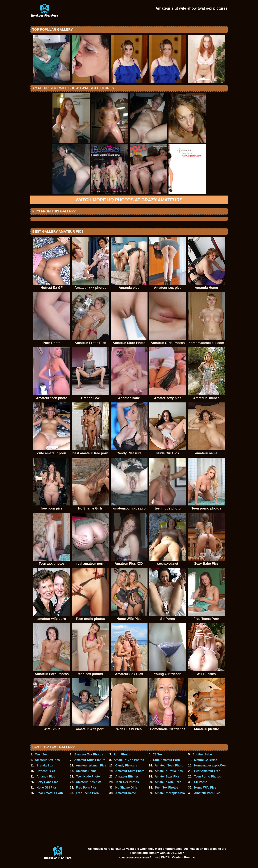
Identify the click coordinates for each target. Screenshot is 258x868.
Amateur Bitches (127, 776)
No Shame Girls (126, 788)
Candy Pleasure (126, 765)
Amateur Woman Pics (91, 765)
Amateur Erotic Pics (169, 771)
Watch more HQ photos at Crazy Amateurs (129, 200)
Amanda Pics (46, 776)
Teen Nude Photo (88, 776)
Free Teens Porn (87, 793)
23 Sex (158, 754)
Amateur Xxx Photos (89, 754)
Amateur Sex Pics (47, 760)
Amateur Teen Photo (169, 765)
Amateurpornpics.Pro (170, 793)
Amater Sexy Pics (167, 776)
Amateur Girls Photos (129, 760)
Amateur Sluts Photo (130, 771)
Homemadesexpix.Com (210, 765)
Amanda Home (86, 771)
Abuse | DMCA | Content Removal (173, 857)
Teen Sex (41, 754)
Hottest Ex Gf (46, 771)
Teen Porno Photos (207, 776)
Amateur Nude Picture (90, 760)
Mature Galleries (206, 760)
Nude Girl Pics (46, 788)
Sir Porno (201, 782)
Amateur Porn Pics (207, 793)
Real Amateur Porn (50, 793)
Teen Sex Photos (166, 788)
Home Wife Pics (205, 788)
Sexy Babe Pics (47, 782)
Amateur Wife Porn (168, 782)
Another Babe (202, 754)
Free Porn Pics (86, 788)
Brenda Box (45, 765)
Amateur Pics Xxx (88, 782)
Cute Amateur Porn (166, 760)
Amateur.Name (126, 793)
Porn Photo (122, 754)
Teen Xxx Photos (127, 782)
